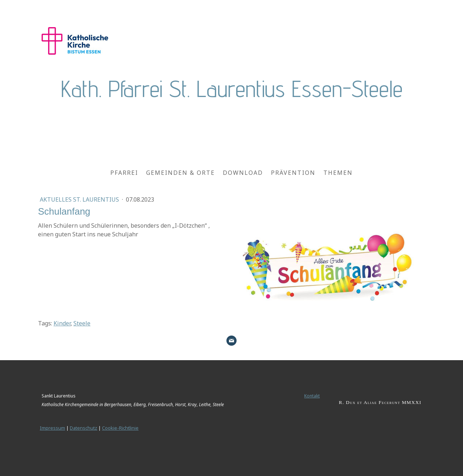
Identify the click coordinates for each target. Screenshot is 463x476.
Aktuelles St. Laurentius (80, 199)
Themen (338, 173)
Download (243, 173)
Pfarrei (124, 173)
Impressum (52, 428)
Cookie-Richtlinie (120, 428)
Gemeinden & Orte (180, 173)
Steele (82, 323)
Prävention (293, 173)
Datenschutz (84, 428)
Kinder (62, 323)
